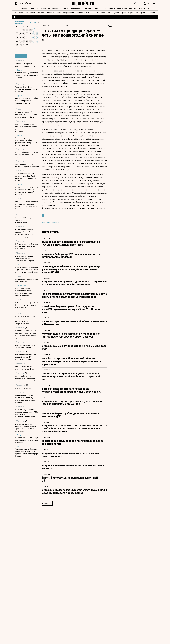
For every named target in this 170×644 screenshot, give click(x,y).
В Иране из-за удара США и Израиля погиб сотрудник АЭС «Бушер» (27, 305)
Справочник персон (103, 12)
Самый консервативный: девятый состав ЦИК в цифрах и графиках (26, 357)
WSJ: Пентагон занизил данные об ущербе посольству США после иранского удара (25, 233)
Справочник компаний (85, 12)
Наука (131, 12)
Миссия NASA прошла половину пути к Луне (24, 368)
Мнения (142, 8)
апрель (33, 22)
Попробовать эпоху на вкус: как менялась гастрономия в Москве (27, 440)
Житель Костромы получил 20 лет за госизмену (27, 346)
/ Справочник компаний (67, 26)
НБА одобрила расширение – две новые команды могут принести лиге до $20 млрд (27, 270)
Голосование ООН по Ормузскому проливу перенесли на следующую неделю (26, 399)
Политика (88, 8)
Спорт (58, 12)
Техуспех (41, 12)
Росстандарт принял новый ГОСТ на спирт (27, 280)
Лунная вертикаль (23, 388)
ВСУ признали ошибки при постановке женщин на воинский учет (27, 246)
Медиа (66, 8)
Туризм (116, 12)
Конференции (68, 12)
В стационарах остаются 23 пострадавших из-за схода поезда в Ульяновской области (26, 191)
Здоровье (50, 12)
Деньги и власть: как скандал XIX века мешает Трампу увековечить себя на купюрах (26, 428)
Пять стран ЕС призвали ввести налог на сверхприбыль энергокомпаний (25, 320)
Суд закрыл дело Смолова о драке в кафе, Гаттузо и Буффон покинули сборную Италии (27, 452)
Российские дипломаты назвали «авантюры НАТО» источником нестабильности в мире (27, 413)
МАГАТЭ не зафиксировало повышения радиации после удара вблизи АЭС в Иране (27, 205)
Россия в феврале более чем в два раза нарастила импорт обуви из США (26, 115)
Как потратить (141, 12)
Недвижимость (77, 8)
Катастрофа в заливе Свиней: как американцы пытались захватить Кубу (26, 379)
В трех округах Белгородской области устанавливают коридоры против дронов (26, 141)
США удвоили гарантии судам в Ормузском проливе (27, 165)
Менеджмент (110, 8)
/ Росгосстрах (82, 26)
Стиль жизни (122, 8)
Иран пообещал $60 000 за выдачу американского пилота (27, 155)
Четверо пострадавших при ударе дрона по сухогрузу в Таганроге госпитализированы (27, 76)
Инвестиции (45, 8)
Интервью (133, 8)
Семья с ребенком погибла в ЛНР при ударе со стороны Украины (27, 101)
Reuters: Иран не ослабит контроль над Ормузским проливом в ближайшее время (26, 334)
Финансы (34, 8)
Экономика (24, 8)
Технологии (57, 8)
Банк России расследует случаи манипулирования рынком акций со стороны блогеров (26, 128)
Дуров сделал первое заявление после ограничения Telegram (25, 258)
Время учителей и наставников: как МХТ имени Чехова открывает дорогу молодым (26, 292)
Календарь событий (20, 22)
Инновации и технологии (25, 12)
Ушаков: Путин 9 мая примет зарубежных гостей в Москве (27, 89)
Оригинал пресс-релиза (59, 232)
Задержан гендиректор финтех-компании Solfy (25, 65)
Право (124, 12)
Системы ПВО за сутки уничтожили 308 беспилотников (24, 220)
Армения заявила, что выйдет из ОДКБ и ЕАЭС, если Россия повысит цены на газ (27, 177)
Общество (99, 8)
